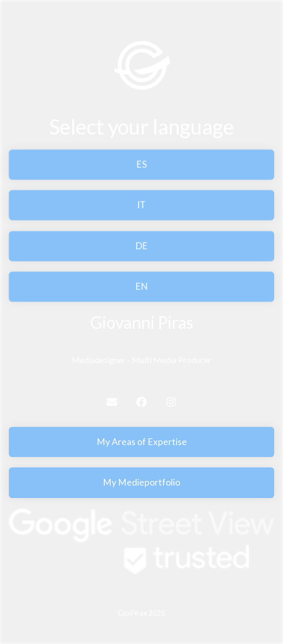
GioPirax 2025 (141, 613)
